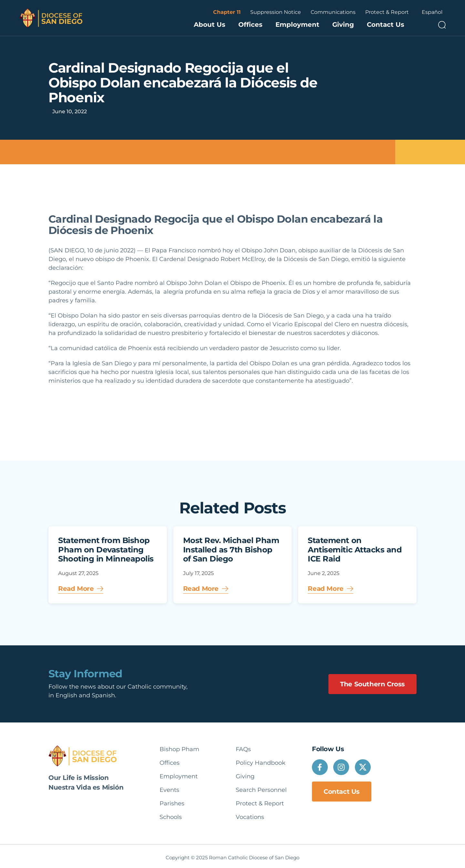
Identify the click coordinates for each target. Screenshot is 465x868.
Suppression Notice (276, 12)
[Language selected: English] (432, 12)
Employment (297, 25)
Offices (250, 25)
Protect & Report (387, 12)
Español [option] (432, 12)
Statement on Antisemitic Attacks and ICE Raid (355, 550)
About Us (210, 25)
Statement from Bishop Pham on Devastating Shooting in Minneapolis (106, 550)
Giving (343, 25)
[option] (432, 12)
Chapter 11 (227, 12)
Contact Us (386, 25)
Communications (333, 12)
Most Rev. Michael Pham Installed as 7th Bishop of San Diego (231, 550)
